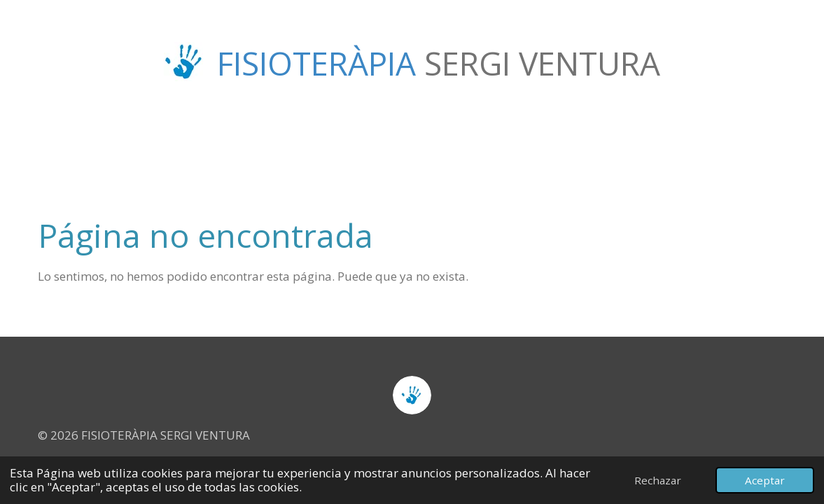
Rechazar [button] (658, 480)
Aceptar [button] (765, 480)
